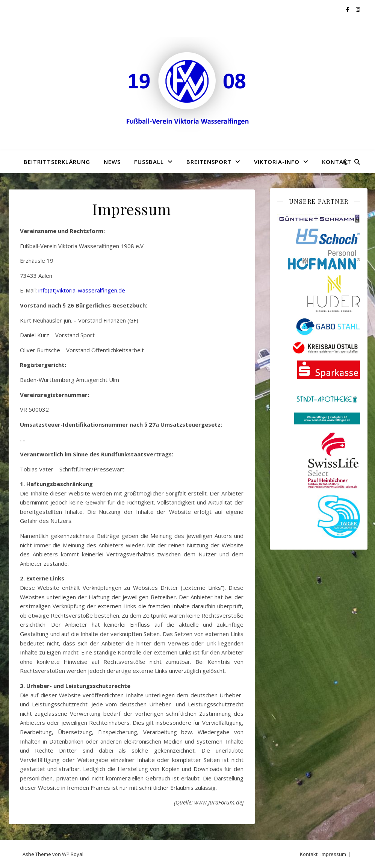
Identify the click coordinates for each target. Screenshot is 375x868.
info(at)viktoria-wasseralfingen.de (82, 290)
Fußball (149, 162)
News (112, 162)
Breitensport (209, 162)
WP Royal (73, 854)
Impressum (333, 854)
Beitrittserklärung (57, 162)
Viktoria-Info (277, 162)
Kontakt (337, 162)
